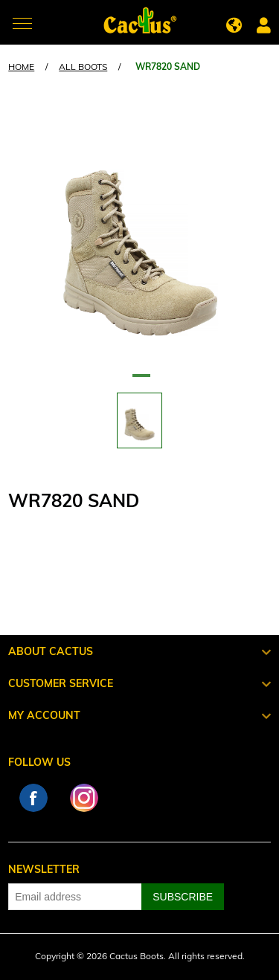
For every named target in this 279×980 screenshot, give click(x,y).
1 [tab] (140, 381)
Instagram (84, 798)
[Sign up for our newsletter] (75, 897)
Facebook (33, 798)
